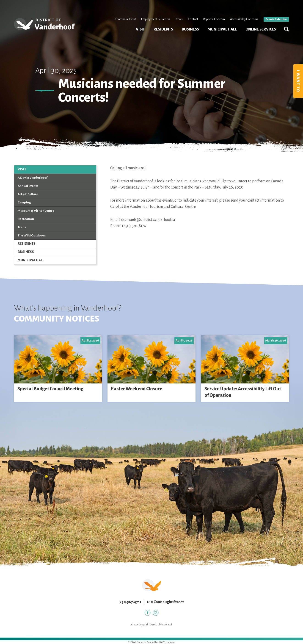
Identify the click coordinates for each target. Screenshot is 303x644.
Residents (163, 29)
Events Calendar (276, 19)
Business (190, 29)
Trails (22, 227)
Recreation (26, 219)
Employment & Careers (156, 19)
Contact (193, 19)
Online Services (261, 29)
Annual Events (28, 186)
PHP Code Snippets (137, 642)
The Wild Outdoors (32, 235)
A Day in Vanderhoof (33, 178)
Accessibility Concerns (244, 19)
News (179, 19)
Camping (24, 202)
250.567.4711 (130, 602)
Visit (140, 29)
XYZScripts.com (167, 642)
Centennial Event (125, 19)
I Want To (298, 81)
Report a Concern (214, 19)
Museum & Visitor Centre (36, 211)
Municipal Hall (222, 29)
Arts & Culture (28, 194)
